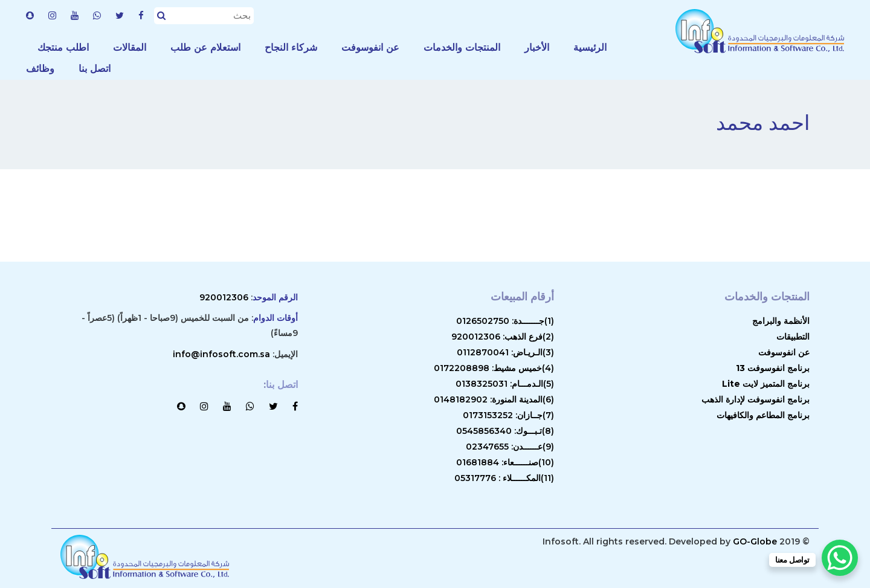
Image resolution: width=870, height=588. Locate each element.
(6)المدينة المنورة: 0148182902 (494, 399)
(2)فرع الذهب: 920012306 (503, 337)
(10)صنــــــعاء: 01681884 (505, 462)
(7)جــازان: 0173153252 (508, 415)
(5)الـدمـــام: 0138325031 (505, 384)
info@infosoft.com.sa (221, 354)
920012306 (224, 297)
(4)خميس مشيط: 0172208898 (494, 368)
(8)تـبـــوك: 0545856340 (505, 431)
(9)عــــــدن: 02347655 (510, 447)
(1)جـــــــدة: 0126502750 (505, 321)
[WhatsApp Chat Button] (840, 558)
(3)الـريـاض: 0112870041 (505, 352)
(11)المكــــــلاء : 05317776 (504, 478)
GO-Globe (755, 541)
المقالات (130, 47)
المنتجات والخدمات (462, 47)
